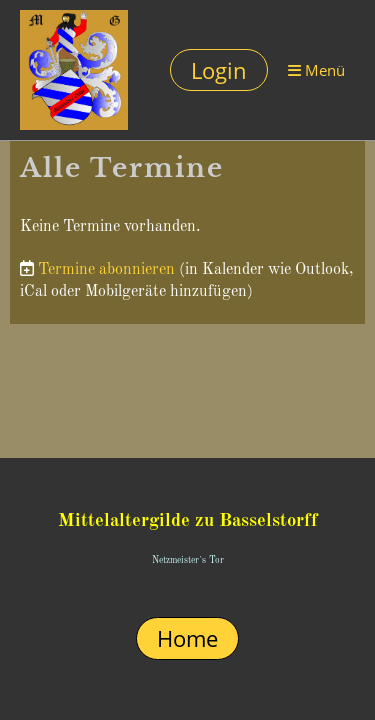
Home (187, 638)
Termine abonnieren (106, 270)
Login (219, 70)
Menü (316, 70)
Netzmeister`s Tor (188, 560)
